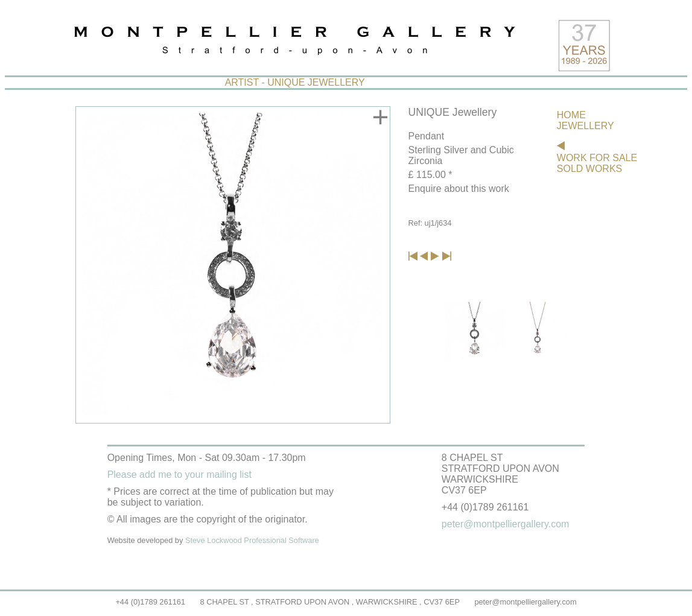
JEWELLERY (586, 126)
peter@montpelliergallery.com (525, 602)
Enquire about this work (459, 189)
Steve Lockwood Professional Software (252, 540)
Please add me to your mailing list (179, 475)
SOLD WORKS (589, 169)
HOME (571, 115)
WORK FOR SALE (597, 158)
